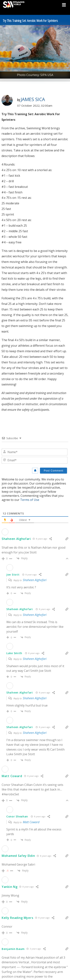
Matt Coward (12, 776)
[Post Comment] (53, 471)
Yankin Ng (10, 887)
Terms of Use (30, 500)
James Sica (33, 99)
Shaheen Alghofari (16, 539)
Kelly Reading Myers (17, 918)
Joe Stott (13, 575)
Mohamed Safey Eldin (18, 856)
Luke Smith (14, 653)
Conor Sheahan (17, 816)
